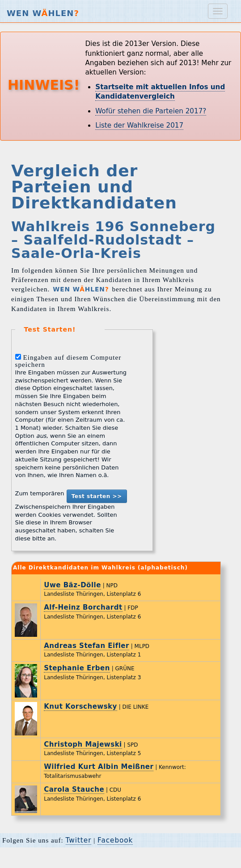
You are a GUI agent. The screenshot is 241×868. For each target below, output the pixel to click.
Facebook (115, 840)
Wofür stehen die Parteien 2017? (151, 111)
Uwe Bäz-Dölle (72, 585)
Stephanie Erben (77, 668)
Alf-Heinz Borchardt (83, 607)
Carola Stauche (74, 789)
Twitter (79, 840)
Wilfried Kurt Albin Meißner (99, 767)
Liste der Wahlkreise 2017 (139, 125)
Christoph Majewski (83, 744)
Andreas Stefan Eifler (87, 646)
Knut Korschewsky (80, 706)
